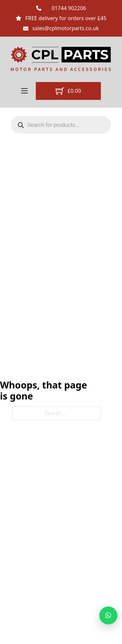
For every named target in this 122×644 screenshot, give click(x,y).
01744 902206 (69, 8)
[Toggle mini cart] (68, 91)
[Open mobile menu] (24, 91)
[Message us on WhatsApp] (108, 615)
